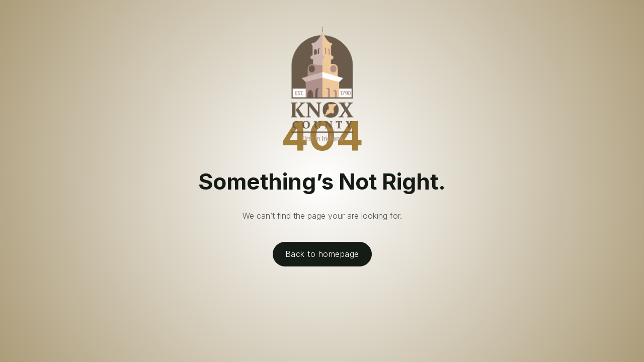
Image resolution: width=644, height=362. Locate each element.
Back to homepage (322, 254)
